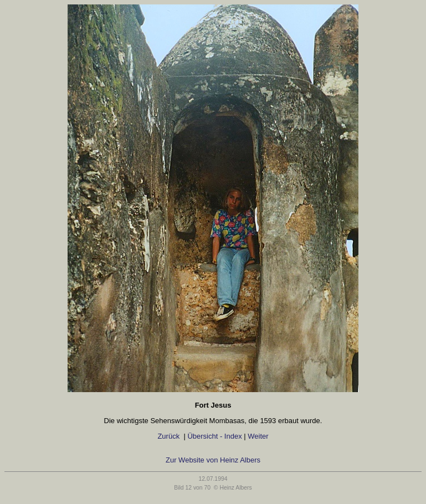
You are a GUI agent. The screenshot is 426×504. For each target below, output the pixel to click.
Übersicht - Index (214, 436)
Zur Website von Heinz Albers (213, 460)
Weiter (260, 436)
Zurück (169, 436)
